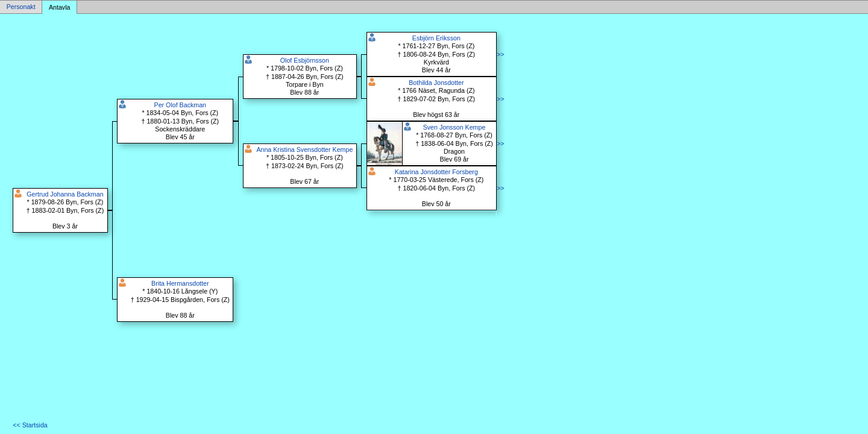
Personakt (21, 7)
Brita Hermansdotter (180, 283)
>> (500, 54)
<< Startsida (30, 425)
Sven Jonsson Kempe (454, 127)
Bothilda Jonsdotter (436, 83)
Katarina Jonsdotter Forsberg (436, 172)
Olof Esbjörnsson (305, 60)
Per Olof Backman (180, 105)
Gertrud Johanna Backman (65, 194)
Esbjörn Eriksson (436, 38)
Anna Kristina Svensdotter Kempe (304, 149)
